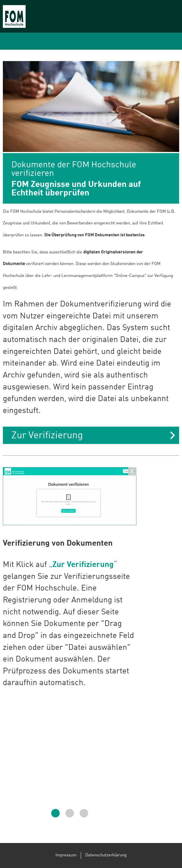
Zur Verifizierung (47, 436)
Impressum (66, 855)
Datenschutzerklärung (106, 855)
